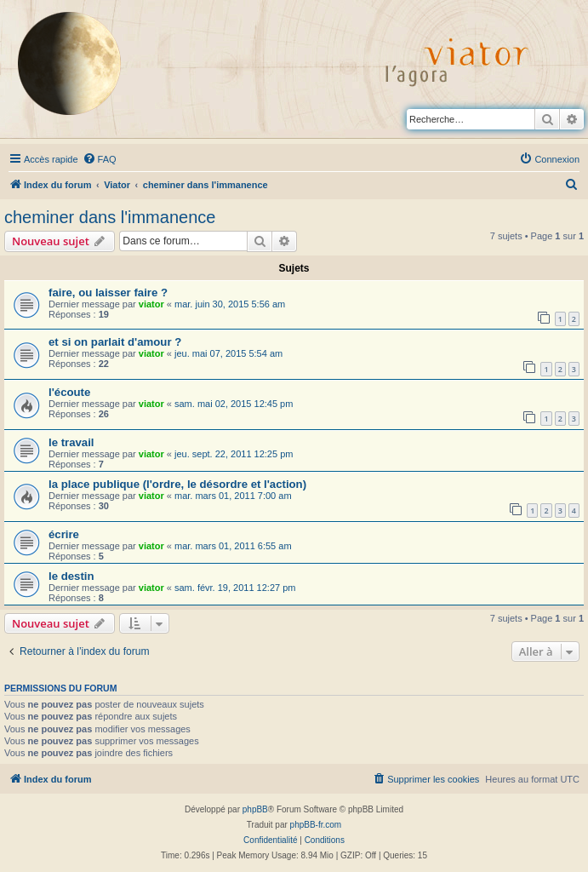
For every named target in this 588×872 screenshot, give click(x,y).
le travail (71, 442)
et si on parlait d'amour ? (115, 342)
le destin (71, 576)
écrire (64, 534)
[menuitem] (100, 159)
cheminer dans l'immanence (110, 217)
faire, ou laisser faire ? (108, 293)
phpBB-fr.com (316, 825)
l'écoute (69, 392)
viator (151, 304)
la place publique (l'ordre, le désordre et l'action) (177, 484)
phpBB (255, 809)
